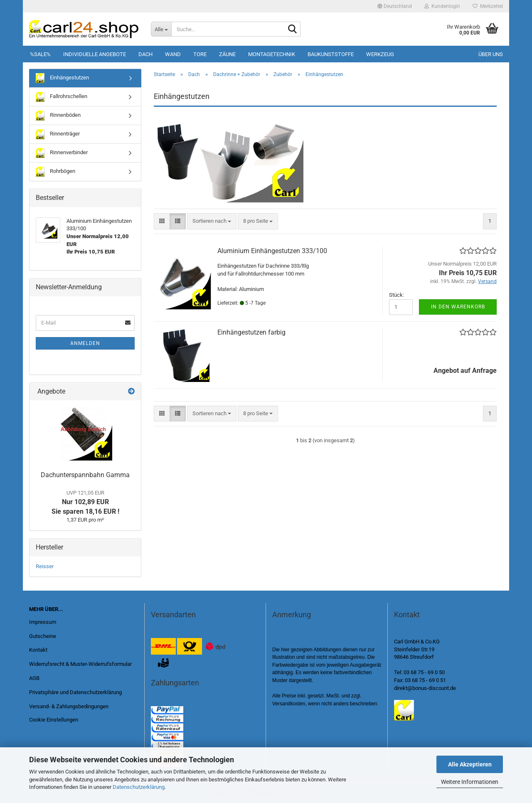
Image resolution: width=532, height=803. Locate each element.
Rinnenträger (58, 134)
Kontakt (38, 650)
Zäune (227, 54)
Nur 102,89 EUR (85, 502)
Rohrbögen (55, 172)
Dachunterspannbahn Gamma (85, 475)
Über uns (491, 54)
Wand (173, 54)
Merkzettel (488, 6)
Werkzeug (380, 54)
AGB (34, 678)
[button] (395, 6)
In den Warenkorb (458, 307)
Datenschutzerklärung (139, 787)
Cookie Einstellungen (54, 720)
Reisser (45, 566)
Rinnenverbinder (62, 153)
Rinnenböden (58, 116)
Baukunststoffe (331, 54)
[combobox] (212, 221)
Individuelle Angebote (95, 54)
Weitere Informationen (470, 782)
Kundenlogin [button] (442, 6)
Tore (200, 54)
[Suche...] (161, 29)
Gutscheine (43, 636)
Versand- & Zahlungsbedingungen (69, 706)
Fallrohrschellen (62, 97)
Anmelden (85, 343)
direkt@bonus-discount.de (425, 688)
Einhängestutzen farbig (251, 332)
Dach (145, 54)
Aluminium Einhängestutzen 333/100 (272, 251)
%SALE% (40, 54)
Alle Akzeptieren (470, 764)
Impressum (43, 622)
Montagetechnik (272, 54)
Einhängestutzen (62, 78)
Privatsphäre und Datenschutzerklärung (75, 692)
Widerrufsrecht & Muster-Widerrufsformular (80, 664)
